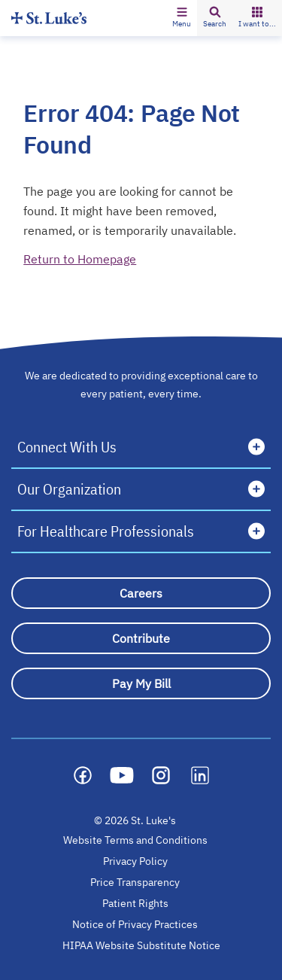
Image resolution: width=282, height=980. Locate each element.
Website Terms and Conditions (135, 840)
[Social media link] (83, 775)
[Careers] (141, 593)
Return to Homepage (80, 259)
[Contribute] (141, 638)
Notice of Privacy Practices (135, 924)
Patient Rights (135, 903)
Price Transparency (135, 882)
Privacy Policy (135, 861)
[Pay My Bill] (141, 683)
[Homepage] (49, 18)
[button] (182, 18)
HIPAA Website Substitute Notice (142, 945)
